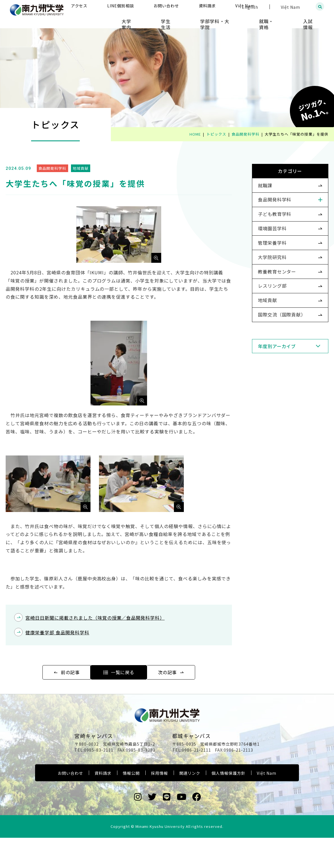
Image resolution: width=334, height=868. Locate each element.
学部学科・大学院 (236, 20)
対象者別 (102, 7)
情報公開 (131, 803)
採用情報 (160, 803)
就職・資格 (279, 20)
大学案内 (165, 20)
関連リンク (190, 803)
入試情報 (313, 20)
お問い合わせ (70, 803)
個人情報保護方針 (229, 803)
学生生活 (196, 20)
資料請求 (103, 803)
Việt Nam (267, 803)
